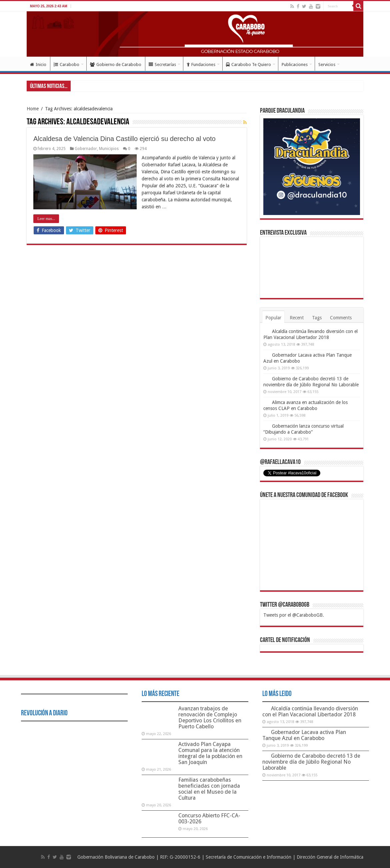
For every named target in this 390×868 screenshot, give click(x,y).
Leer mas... (46, 219)
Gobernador (86, 149)
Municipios (109, 149)
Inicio (38, 64)
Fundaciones (201, 64)
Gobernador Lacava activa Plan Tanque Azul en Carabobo (304, 735)
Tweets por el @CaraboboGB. (294, 615)
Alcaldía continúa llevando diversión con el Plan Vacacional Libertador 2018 (310, 711)
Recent (297, 318)
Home (33, 109)
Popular (273, 318)
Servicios (327, 64)
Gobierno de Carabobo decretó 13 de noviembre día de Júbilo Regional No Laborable (311, 762)
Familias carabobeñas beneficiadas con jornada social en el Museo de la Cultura (209, 789)
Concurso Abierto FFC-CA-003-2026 (209, 818)
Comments (341, 318)
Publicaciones (295, 64)
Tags (317, 318)
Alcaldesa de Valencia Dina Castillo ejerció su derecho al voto (124, 139)
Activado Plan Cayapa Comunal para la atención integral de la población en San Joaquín (210, 753)
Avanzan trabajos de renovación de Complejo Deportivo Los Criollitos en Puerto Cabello (210, 717)
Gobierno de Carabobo (116, 64)
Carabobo (66, 64)
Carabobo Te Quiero (248, 64)
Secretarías (162, 64)
